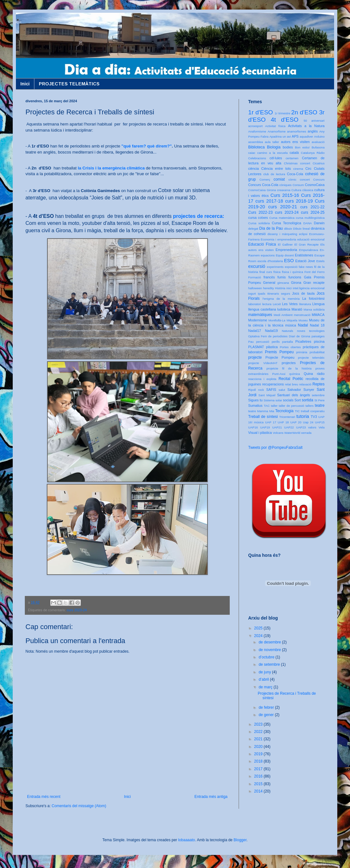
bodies (288, 147)
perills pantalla (282, 342)
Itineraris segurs (279, 294)
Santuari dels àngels (294, 395)
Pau (251, 342)
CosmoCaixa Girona (262, 190)
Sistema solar (273, 400)
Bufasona (318, 147)
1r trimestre (282, 113)
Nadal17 (255, 331)
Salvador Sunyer (301, 390)
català (294, 153)
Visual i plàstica (260, 433)
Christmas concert (297, 163)
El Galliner (285, 244)
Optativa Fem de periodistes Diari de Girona (279, 336)
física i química (293, 272)
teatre (320, 405)
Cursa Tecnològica (286, 223)
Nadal (303, 325)
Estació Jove (305, 261)
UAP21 (277, 427)
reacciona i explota (262, 379)
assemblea (255, 142)
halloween (255, 288)
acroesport (255, 126)
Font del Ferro (315, 272)
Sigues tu (255, 400)
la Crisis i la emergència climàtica (111, 168)
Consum (298, 185)
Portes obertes (290, 347)
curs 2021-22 (312, 207)
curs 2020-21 (283, 207)
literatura (305, 304)
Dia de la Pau (271, 228)
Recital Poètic (291, 379)
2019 (259, 754)
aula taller (272, 142)
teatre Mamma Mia (261, 411)
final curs (266, 272)
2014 (259, 791)
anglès (313, 131)
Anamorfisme (277, 131)
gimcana (283, 283)
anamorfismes (297, 131)
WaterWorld (292, 433)
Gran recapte (314, 283)
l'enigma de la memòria (281, 299)
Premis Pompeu (279, 352)
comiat (279, 179)
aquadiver (306, 136)
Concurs (319, 179)
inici (289, 288)
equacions (268, 255)
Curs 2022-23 (260, 212)
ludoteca (284, 309)
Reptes (318, 384)
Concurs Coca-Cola (263, 185)
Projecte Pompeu (280, 357)
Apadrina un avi (280, 136)
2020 (259, 747)
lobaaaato (187, 840)
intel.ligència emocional (309, 288)
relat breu (292, 384)
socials (288, 400)
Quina (308, 374)
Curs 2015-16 (285, 195)
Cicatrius (319, 163)
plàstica (272, 347)
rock (261, 390)
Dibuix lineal (301, 229)
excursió (257, 266)
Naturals (288, 331)
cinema (298, 169)
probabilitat (317, 352)
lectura (267, 304)
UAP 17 (271, 422)
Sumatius (255, 405)
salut (282, 390)
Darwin (319, 223)
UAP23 (301, 427)
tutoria (303, 416)
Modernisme (258, 320)
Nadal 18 (317, 325)
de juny (265, 672)
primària (302, 352)
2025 (259, 628)
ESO (289, 261)
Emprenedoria (286, 250)
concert (305, 179)
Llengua (318, 304)
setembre (318, 395)
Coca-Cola (295, 174)
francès (269, 277)
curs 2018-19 (299, 201)
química (295, 374)
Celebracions (257, 158)
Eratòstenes (304, 255)
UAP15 (320, 422)
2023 (259, 724)
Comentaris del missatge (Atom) (79, 806)
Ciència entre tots (276, 169)
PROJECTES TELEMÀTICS (69, 84)
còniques (285, 185)
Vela (322, 427)
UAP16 (253, 427)
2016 (259, 776)
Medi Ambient (283, 315)
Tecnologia (284, 411)
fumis (282, 277)
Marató (297, 309)
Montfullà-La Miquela (283, 320)
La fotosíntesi (313, 298)
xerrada (306, 433)
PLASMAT (256, 347)
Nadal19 (271, 331)
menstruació (302, 315)
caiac (252, 153)
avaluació (318, 142)
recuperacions (273, 384)
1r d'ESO (261, 112)
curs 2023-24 (77, 610)
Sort (297, 400)
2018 (259, 761)
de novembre (270, 650)
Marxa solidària (314, 309)
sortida (307, 400)
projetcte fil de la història (289, 368)
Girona (296, 283)
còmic (292, 179)
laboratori (255, 304)
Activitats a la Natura (306, 126)
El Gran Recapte (306, 244)
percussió (263, 342)
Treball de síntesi (263, 417)
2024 (259, 636)
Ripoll (252, 390)
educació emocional (311, 239)
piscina (319, 341)
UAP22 (289, 427)
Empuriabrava (309, 250)
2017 (259, 769)
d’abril (264, 679)
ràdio (321, 374)
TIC (297, 411)
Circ (308, 169)
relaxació (305, 384)
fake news (306, 267)
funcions (295, 277)
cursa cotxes (258, 218)
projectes (289, 363)
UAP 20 (296, 422)
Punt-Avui (279, 374)
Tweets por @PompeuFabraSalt (275, 448)
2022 (259, 732)
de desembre (270, 642)
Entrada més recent (44, 797)
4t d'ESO (285, 120)
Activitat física (275, 126)
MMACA (318, 315)
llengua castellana (262, 309)
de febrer (267, 707)
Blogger (240, 840)
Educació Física (262, 244)
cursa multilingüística (310, 218)
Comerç (265, 179)
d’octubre (267, 657)
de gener (267, 715)
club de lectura (274, 174)
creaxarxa (283, 190)
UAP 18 (283, 422)
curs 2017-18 (269, 201)
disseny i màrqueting (282, 234)
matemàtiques (260, 315)
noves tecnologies (311, 331)
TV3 (314, 417)
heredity (269, 288)
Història (280, 288)
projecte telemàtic (311, 358)
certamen (292, 158)
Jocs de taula (303, 293)
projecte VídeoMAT (263, 363)
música (290, 325)
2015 (259, 784)
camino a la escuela (273, 153)
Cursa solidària (259, 223)
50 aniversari (314, 121)
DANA (308, 223)
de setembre (270, 664)
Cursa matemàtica (282, 218)
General (269, 283)
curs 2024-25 (313, 212)
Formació (255, 277)
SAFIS (271, 390)
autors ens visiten (295, 142)
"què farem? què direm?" (147, 146)
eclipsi (303, 234)
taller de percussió (291, 406)
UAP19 (265, 427)
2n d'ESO (304, 112)
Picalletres (303, 341)
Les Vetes (290, 304)
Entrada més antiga (211, 797)
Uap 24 (308, 422)
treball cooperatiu (313, 411)
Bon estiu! (302, 147)
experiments (275, 267)
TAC (267, 406)
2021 (259, 739)
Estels (320, 261)
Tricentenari (287, 417)
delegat (253, 229)
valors (312, 427)
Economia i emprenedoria (278, 239)
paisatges (318, 336)
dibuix (288, 229)
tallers (310, 406)
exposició (291, 267)
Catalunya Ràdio (313, 153)
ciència (254, 169)
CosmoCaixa (315, 185)
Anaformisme (257, 131)
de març (266, 687)
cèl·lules (276, 158)
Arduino (319, 136)
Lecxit (277, 304)
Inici (25, 84)
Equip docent (285, 255)
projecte (255, 357)
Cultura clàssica (302, 190)
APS (295, 136)
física (277, 272)
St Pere (319, 400)
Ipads (261, 294)
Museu (303, 320)
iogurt (252, 294)
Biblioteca (256, 147)
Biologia (274, 147)
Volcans (278, 433)
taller (274, 406)
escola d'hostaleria (270, 261)
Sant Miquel (267, 395)
